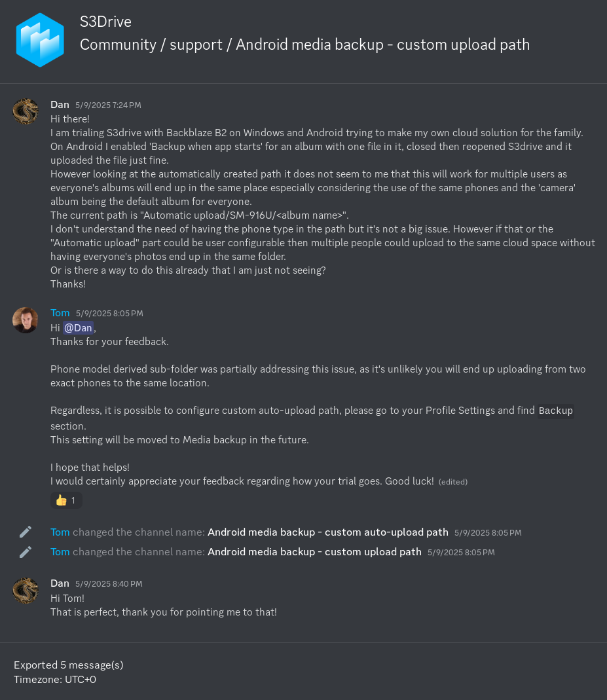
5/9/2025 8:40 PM (109, 584)
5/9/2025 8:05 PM (110, 313)
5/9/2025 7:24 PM (108, 105)
